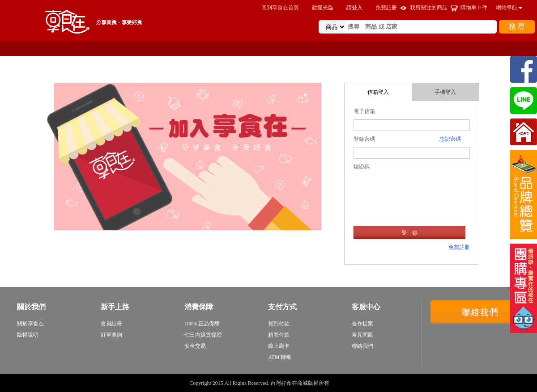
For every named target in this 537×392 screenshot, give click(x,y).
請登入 (354, 8)
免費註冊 (386, 8)
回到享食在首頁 (280, 8)
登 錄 (409, 233)
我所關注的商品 (429, 8)
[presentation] (412, 190)
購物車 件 (474, 8)
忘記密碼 (450, 139)
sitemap (339, 383)
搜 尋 (517, 27)
